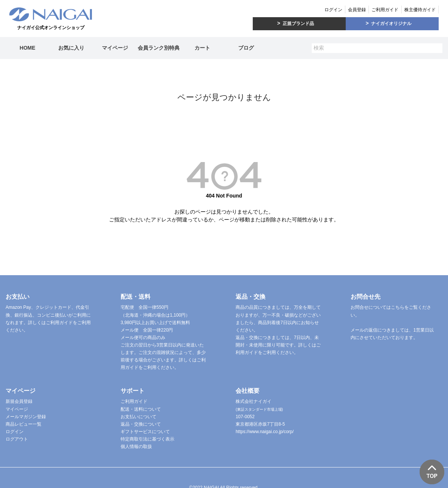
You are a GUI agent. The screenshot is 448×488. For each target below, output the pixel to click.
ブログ (246, 48)
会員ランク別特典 (159, 48)
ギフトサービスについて (145, 432)
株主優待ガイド (420, 10)
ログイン (333, 10)
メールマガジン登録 (26, 417)
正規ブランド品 (298, 24)
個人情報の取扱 (136, 447)
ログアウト (17, 439)
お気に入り (71, 48)
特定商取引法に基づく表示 (147, 439)
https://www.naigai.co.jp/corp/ (265, 432)
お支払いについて (139, 417)
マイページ (115, 48)
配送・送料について (141, 409)
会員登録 (357, 10)
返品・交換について (141, 424)
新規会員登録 (19, 401)
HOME (28, 48)
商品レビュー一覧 (24, 424)
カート (202, 48)
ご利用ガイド (385, 10)
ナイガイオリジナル (391, 24)
